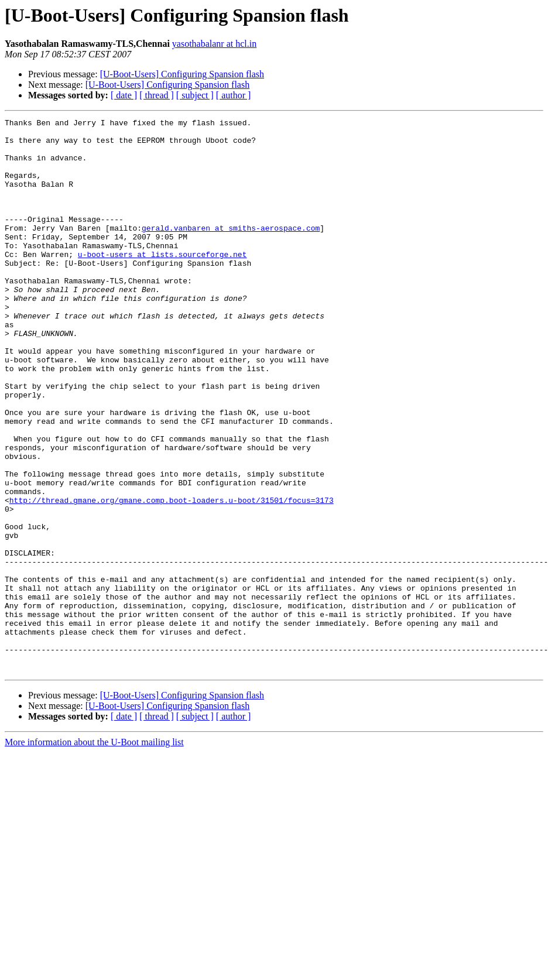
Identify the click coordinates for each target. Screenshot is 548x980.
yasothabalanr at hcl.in (214, 44)
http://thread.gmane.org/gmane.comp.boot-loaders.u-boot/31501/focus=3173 (172, 577)
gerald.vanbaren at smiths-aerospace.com (231, 251)
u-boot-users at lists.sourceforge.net (162, 282)
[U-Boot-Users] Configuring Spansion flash (182, 74)
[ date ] (124, 95)
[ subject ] (195, 95)
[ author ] (234, 95)
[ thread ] (157, 95)
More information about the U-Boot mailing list (94, 853)
